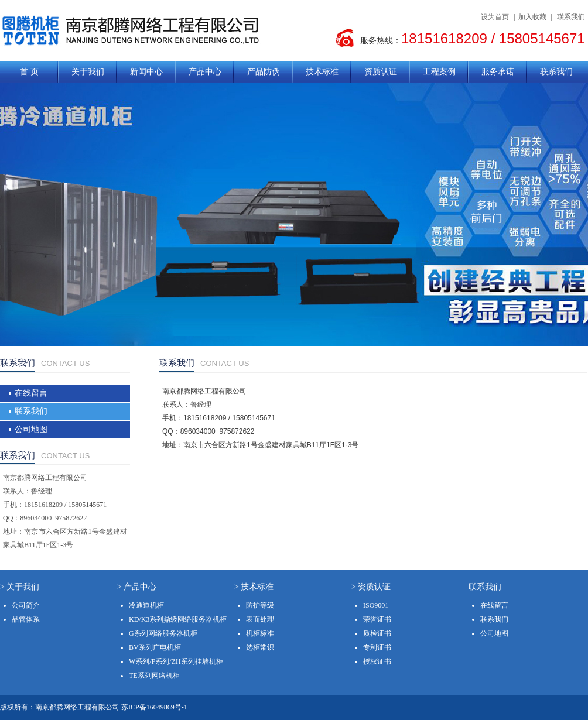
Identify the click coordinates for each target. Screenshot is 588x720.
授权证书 (377, 661)
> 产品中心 (137, 587)
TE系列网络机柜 (154, 676)
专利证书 (377, 647)
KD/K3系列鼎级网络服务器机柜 (178, 619)
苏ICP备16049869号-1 (154, 707)
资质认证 (381, 72)
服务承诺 (498, 72)
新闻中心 (146, 72)
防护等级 (260, 605)
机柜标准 (260, 633)
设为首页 (495, 17)
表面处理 (260, 619)
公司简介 (26, 605)
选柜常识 (260, 647)
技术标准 (322, 72)
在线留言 (31, 393)
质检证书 (377, 633)
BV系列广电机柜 (155, 647)
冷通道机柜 (146, 605)
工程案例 (439, 72)
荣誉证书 (377, 619)
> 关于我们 (20, 587)
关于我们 (88, 72)
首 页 (29, 72)
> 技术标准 (254, 587)
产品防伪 (264, 72)
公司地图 (31, 429)
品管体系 (26, 619)
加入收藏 (532, 17)
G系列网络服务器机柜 (163, 633)
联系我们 (571, 17)
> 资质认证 (371, 587)
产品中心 (205, 72)
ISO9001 (376, 605)
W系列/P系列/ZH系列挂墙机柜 (176, 661)
